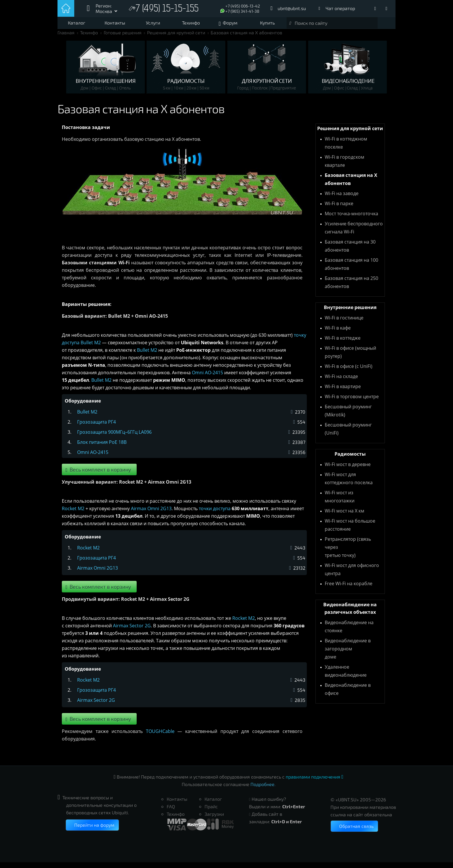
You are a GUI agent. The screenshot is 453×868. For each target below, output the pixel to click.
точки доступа (215, 514)
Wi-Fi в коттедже (343, 344)
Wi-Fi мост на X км (345, 517)
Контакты (115, 23)
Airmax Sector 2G (132, 631)
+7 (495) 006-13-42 (243, 6)
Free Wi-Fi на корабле (349, 589)
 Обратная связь (354, 832)
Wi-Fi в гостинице (344, 323)
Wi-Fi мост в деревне (348, 470)
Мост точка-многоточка (351, 219)
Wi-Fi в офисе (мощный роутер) (350, 358)
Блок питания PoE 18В (102, 448)
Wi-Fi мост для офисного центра (352, 575)
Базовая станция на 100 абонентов (351, 270)
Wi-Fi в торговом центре (352, 402)
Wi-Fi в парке (339, 209)
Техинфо (191, 23)
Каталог (77, 23)
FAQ (171, 812)
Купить (267, 23)
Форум (230, 23)
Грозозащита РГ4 (96, 428)
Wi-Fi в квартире (343, 392)
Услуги (153, 23)
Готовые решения (123, 38)
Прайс (211, 812)
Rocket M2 (73, 514)
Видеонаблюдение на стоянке (349, 632)
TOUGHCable (160, 737)
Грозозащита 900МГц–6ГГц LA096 (114, 438)
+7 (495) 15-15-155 (167, 9)
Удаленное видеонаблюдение (346, 677)
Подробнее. (263, 790)
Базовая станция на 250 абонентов (351, 288)
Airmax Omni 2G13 (151, 514)
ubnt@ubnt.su (292, 8)
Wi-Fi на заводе (342, 199)
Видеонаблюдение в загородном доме (348, 654)
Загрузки (214, 820)
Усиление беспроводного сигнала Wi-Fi (354, 233)
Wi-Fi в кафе (338, 334)
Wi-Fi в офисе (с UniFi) (349, 372)
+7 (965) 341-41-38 (242, 11)
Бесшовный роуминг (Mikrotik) (348, 416)
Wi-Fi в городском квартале (345, 167)
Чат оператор (340, 8)
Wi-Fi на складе (341, 382)
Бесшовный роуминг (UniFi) (348, 435)
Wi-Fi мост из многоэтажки (340, 502)
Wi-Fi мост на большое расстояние (350, 531)
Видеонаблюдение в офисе (348, 695)
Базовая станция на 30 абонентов (350, 252)
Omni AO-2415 (207, 378)
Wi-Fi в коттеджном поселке (346, 149)
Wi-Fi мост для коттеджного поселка (349, 484)
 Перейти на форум (92, 831)
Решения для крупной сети (176, 38)
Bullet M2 (91, 348)
